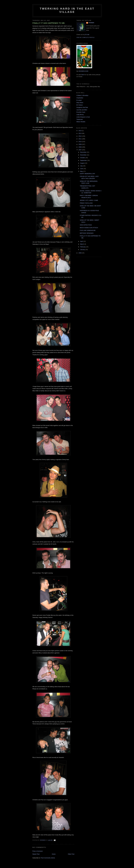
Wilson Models (81, 122)
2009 (80, 144)
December (84, 152)
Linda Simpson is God (83, 117)
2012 (80, 136)
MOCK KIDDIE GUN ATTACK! (89, 228)
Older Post (71, 854)
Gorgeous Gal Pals (82, 107)
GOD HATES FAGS (86, 225)
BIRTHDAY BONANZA (87, 233)
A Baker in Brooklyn (82, 95)
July (82, 166)
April (82, 241)
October (83, 158)
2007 (80, 150)
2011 (80, 139)
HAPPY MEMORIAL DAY (87, 174)
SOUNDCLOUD (83, 71)
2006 (80, 253)
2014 (80, 131)
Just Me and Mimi (82, 110)
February (83, 247)
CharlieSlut (80, 98)
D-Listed (79, 100)
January (83, 250)
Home (54, 854)
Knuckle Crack (81, 112)
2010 (80, 142)
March (82, 244)
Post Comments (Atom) (48, 858)
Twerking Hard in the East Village (67, 10)
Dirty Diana (80, 103)
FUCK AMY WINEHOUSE (88, 230)
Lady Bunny (80, 115)
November (84, 155)
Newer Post (36, 854)
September (84, 160)
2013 (80, 133)
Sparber (91, 23)
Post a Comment (38, 851)
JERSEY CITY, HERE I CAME (89, 200)
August (82, 163)
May (82, 171)
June (82, 169)
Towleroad (80, 119)
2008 (80, 147)
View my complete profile (85, 37)
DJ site (87, 35)
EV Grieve (80, 105)
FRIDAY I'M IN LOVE (86, 203)
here (83, 75)
